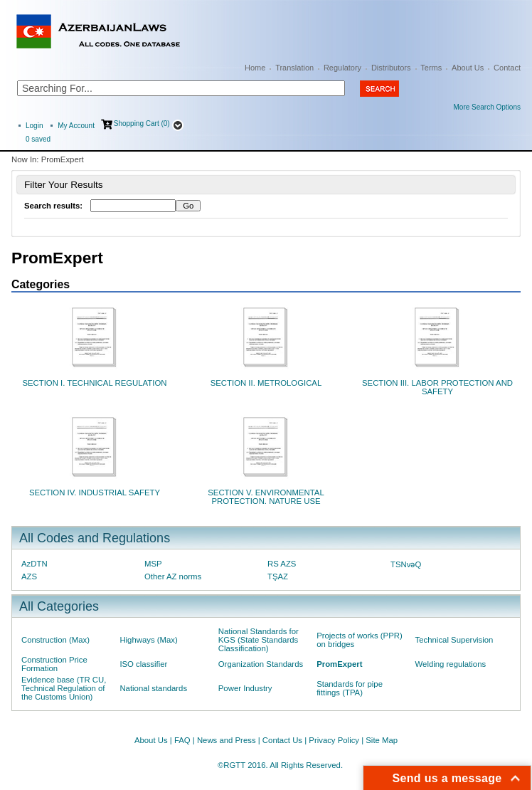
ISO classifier (143, 664)
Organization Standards (261, 664)
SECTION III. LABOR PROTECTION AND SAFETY (437, 387)
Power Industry (245, 688)
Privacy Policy (334, 740)
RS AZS (282, 564)
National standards (153, 688)
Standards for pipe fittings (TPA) (350, 688)
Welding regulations (451, 664)
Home (255, 68)
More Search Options (488, 107)
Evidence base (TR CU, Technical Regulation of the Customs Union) (64, 688)
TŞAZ (278, 576)
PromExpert (339, 664)
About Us (468, 68)
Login (34, 126)
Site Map (382, 740)
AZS (29, 576)
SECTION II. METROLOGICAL (266, 383)
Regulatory (342, 68)
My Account (76, 126)
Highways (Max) (148, 640)
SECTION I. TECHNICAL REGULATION (94, 383)
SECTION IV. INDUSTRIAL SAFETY (95, 493)
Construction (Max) (55, 640)
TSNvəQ (406, 564)
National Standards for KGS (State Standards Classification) (259, 640)
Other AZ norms (173, 576)
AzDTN (34, 564)
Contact (507, 68)
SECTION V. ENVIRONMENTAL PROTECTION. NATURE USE (266, 497)
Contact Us (282, 740)
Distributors (391, 68)
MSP (153, 564)
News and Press (227, 740)
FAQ (182, 740)
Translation (294, 68)
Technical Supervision (454, 640)
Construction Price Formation (54, 664)
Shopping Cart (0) (142, 123)
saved (38, 139)
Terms (431, 68)
